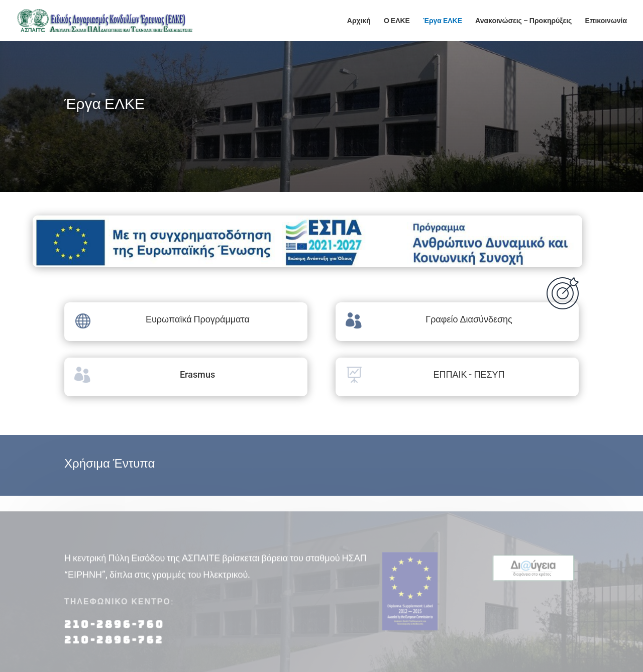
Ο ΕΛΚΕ (397, 21)
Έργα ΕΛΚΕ (443, 21)
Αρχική (359, 21)
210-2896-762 (114, 644)
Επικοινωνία (606, 21)
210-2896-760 (114, 629)
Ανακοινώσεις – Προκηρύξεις (523, 21)
